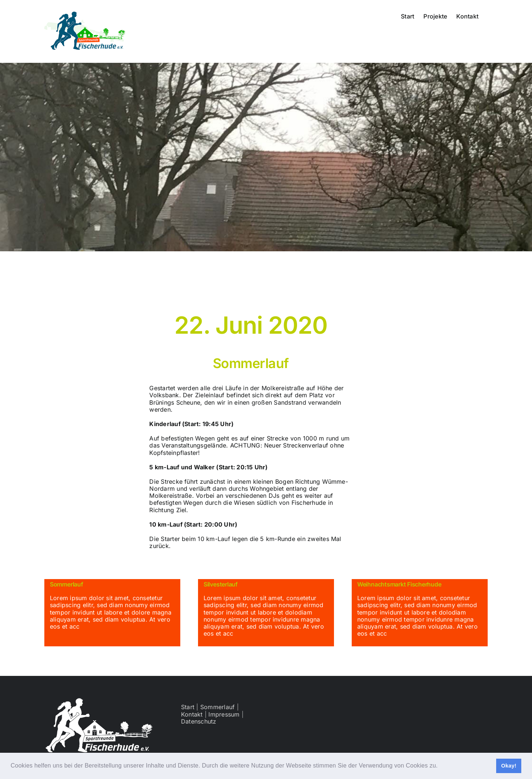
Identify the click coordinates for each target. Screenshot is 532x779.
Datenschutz (199, 721)
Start (188, 707)
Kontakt (192, 714)
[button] (440, 766)
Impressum (224, 714)
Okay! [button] (509, 766)
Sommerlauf (217, 707)
